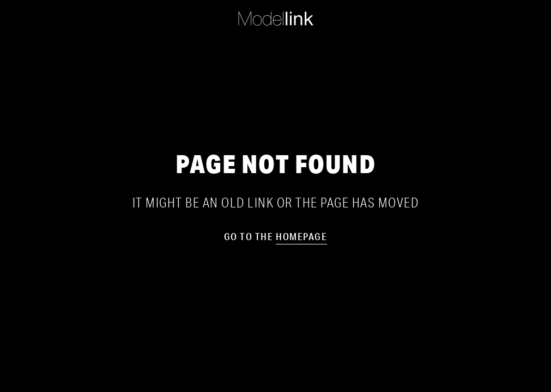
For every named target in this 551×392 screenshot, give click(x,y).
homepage (301, 236)
